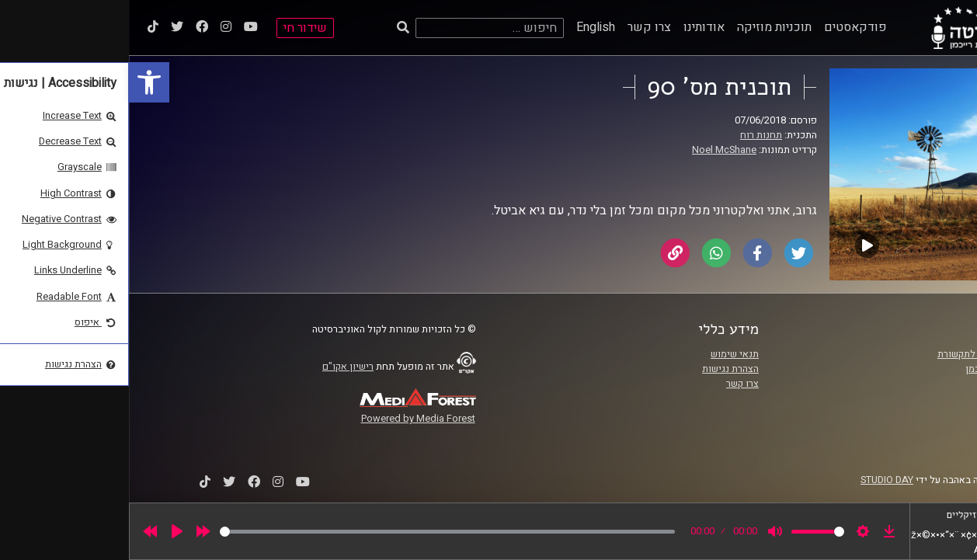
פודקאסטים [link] (727, 27)
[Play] (48, 531)
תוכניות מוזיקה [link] (645, 27)
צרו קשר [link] (520, 27)
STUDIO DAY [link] (758, 480)
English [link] (467, 27)
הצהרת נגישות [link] (601, 369)
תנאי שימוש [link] (606, 354)
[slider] (318, 532)
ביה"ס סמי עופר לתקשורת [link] (861, 354)
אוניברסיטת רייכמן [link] (874, 369)
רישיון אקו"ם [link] (219, 367)
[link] (20, 82)
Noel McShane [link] (595, 150)
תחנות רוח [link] (632, 135)
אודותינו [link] (575, 27)
